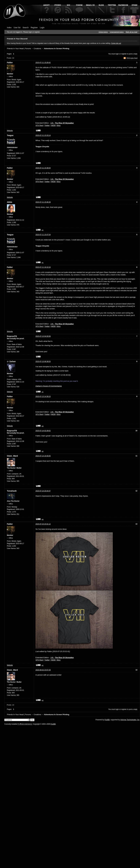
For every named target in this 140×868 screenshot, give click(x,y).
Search (26, 28)
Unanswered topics (117, 32)
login (117, 54)
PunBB (107, 720)
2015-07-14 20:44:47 (43, 491)
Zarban (13, 361)
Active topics (103, 32)
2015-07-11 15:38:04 (43, 168)
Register (34, 28)
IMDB (53, 125)
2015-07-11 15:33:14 (43, 135)
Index (9, 28)
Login (42, 28)
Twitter (47, 125)
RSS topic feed (132, 58)
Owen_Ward (12, 456)
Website (10, 131)
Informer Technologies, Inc (130, 720)
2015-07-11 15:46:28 (43, 202)
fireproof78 (12, 336)
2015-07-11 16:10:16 (43, 267)
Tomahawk (12, 491)
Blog (59, 125)
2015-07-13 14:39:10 (43, 396)
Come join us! (116, 43)
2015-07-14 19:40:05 (43, 456)
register (124, 54)
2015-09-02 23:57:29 (43, 670)
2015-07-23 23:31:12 (43, 524)
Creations (37, 48)
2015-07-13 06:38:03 (43, 361)
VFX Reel (39, 125)
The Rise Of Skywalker (64, 123)
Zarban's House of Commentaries (49, 386)
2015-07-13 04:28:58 (43, 336)
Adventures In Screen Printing (57, 48)
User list (17, 28)
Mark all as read (132, 32)
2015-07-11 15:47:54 (43, 235)
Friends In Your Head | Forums (19, 48)
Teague (10, 135)
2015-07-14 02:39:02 (43, 431)
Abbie (10, 202)
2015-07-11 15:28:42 (43, 63)
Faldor (10, 63)
